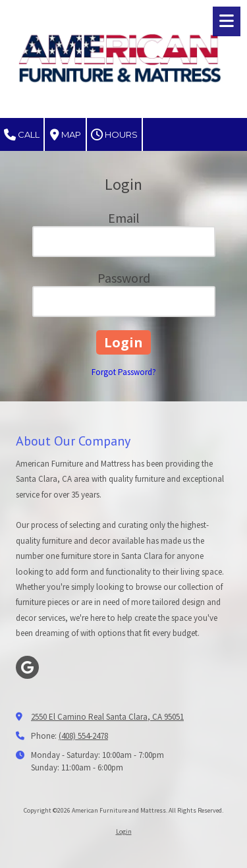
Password (124, 278)
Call (22, 135)
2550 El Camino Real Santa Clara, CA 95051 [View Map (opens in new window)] (107, 717)
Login (124, 831)
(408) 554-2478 (83, 736)
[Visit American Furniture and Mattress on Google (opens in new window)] (27, 667)
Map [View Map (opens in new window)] (66, 135)
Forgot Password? (124, 372)
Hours (114, 135)
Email (124, 218)
